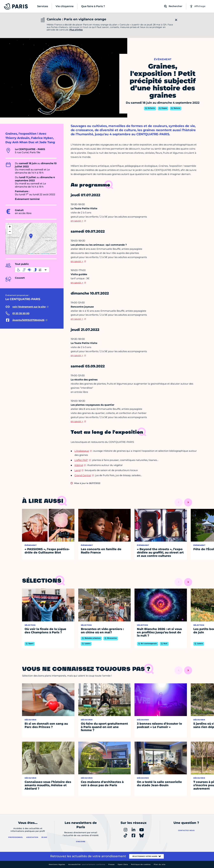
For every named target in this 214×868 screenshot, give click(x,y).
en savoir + (77, 221)
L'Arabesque (82, 451)
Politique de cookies (141, 864)
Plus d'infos (76, 30)
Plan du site (160, 864)
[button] (31, 236)
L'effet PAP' (81, 460)
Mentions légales (57, 864)
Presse (111, 864)
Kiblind (79, 465)
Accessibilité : (87, 864)
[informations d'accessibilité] (32, 270)
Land (78, 470)
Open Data (123, 864)
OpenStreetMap (45, 253)
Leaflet (31, 253)
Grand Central (83, 475)
